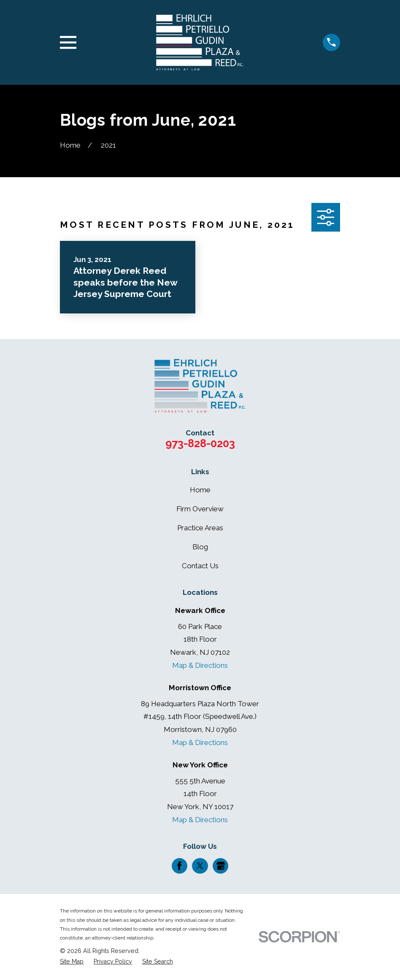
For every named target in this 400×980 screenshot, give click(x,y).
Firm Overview (200, 509)
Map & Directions (200, 665)
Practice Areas (200, 528)
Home (200, 490)
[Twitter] (200, 866)
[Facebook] (179, 866)
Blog (200, 547)
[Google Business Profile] (221, 866)
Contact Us (200, 566)
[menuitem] (72, 962)
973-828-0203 (200, 443)
